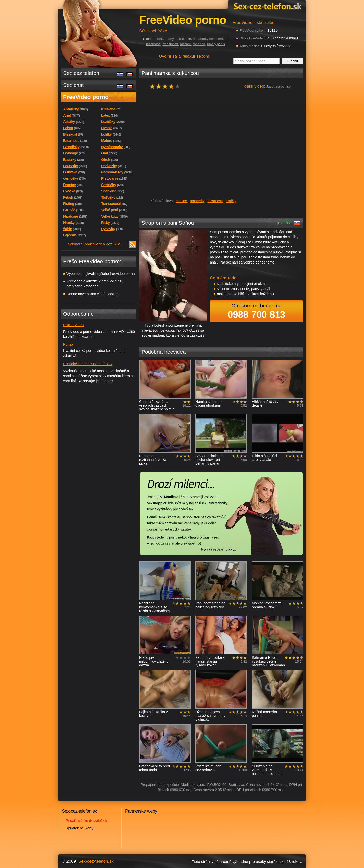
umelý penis (216, 44)
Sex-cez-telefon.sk (267, 6)
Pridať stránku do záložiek (86, 821)
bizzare (185, 44)
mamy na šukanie (178, 39)
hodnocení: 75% (166, 86)
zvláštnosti (170, 44)
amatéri (222, 39)
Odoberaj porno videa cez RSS (95, 244)
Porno (68, 344)
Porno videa (74, 325)
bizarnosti (153, 44)
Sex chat (73, 85)
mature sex (154, 39)
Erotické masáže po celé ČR (88, 364)
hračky (231, 201)
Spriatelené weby (79, 828)
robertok (199, 44)
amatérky (197, 201)
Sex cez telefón (81, 73)
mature (181, 201)
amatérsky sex (204, 39)
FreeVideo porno (86, 97)
